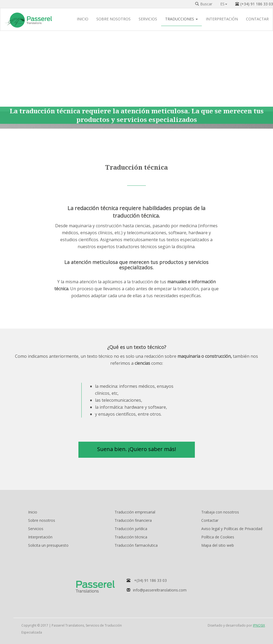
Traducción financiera (133, 520)
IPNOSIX (259, 625)
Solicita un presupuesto (48, 545)
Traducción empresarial (135, 512)
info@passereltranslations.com (160, 590)
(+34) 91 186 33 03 (257, 4)
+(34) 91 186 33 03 (150, 580)
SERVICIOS (148, 19)
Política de (218, 537)
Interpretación (40, 537)
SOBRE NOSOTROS (113, 19)
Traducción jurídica (131, 529)
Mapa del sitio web (218, 545)
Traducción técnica (131, 537)
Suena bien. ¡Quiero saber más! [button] (137, 449)
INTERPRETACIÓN (222, 19)
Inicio (33, 512)
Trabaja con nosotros (220, 512)
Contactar (210, 520)
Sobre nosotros (42, 520)
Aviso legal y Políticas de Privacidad (232, 529)
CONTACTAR (257, 19)
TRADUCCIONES (181, 19)
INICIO (83, 19)
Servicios (36, 529)
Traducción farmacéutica (136, 545)
